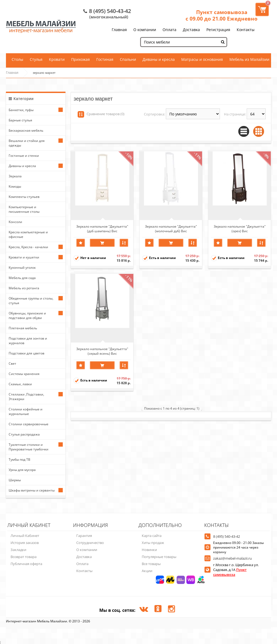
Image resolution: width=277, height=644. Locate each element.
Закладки (18, 550)
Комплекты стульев (24, 197)
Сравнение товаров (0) (105, 114)
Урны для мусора (22, 470)
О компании (145, 30)
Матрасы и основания (202, 59)
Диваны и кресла (159, 59)
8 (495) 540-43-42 (110, 11)
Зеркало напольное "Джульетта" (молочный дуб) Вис (171, 228)
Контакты (246, 30)
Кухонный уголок (22, 268)
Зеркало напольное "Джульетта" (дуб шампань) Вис (102, 228)
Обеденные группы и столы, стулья (31, 301)
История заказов (25, 543)
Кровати (57, 59)
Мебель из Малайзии (249, 59)
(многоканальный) (109, 17)
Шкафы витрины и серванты (32, 490)
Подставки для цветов (27, 353)
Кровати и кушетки (24, 257)
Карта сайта (152, 536)
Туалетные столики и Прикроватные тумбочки (29, 447)
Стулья (36, 59)
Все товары (151, 564)
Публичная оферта (26, 564)
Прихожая (80, 59)
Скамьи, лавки (20, 384)
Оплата (169, 30)
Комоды (15, 186)
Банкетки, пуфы (21, 110)
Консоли (15, 222)
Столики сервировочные (29, 424)
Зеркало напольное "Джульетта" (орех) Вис (240, 228)
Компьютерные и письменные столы (24, 209)
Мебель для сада (22, 278)
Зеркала (15, 176)
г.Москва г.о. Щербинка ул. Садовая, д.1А (236, 570)
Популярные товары (159, 557)
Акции (147, 571)
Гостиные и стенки (24, 156)
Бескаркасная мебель (26, 130)
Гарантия (84, 536)
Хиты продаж (153, 543)
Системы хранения (24, 374)
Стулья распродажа (24, 434)
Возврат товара (24, 557)
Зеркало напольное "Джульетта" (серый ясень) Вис (102, 351)
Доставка (191, 30)
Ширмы (15, 480)
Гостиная (105, 59)
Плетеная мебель (23, 328)
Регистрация (218, 30)
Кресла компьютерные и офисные (28, 234)
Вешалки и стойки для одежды (27, 143)
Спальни (128, 59)
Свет (12, 364)
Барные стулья (20, 120)
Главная (119, 30)
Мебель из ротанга (24, 288)
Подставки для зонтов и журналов (28, 341)
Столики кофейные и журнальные (26, 411)
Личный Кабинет (25, 536)
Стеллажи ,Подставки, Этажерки (26, 397)
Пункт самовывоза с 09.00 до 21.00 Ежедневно (222, 15)
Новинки (149, 550)
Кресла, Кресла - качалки (28, 247)
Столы (17, 59)
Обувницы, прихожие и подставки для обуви (27, 316)
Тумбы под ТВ (19, 459)
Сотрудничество (90, 543)
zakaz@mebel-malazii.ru (233, 558)
